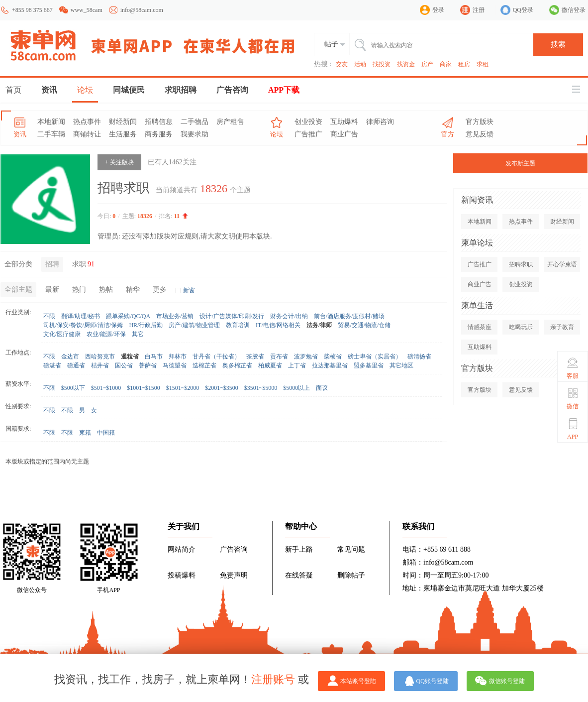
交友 (342, 64)
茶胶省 (255, 356)
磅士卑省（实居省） (375, 356)
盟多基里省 (369, 365)
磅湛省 (52, 365)
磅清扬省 (419, 356)
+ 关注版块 (119, 162)
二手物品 (195, 122)
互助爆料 (344, 122)
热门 (79, 290)
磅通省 (76, 365)
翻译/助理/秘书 (81, 316)
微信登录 (574, 10)
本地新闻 (51, 122)
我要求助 (195, 134)
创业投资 (308, 122)
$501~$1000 (106, 388)
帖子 (331, 44)
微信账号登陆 (507, 681)
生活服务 (123, 134)
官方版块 (480, 122)
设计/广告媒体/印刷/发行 (232, 316)
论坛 (85, 90)
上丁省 (297, 365)
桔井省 (100, 365)
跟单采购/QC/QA (128, 316)
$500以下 (73, 388)
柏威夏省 (270, 365)
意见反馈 (480, 134)
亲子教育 (562, 327)
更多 (160, 290)
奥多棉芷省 (237, 365)
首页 (13, 90)
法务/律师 (319, 325)
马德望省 (175, 365)
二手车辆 (51, 134)
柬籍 (85, 433)
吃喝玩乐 (521, 327)
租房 (464, 64)
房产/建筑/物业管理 (194, 325)
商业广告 (344, 134)
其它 (138, 334)
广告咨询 (232, 90)
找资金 (406, 64)
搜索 (558, 44)
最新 (52, 290)
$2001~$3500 (222, 388)
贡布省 (279, 356)
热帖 (106, 290)
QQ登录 (523, 10)
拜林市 (178, 356)
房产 (427, 64)
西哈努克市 (100, 356)
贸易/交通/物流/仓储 (364, 325)
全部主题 (18, 290)
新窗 (189, 290)
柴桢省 (333, 356)
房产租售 (230, 122)
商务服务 (159, 134)
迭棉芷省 (204, 365)
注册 (479, 10)
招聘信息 (159, 122)
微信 (573, 398)
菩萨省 (148, 365)
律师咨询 (380, 122)
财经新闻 (123, 122)
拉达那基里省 (330, 365)
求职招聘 (181, 90)
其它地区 (401, 365)
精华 (133, 290)
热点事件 (87, 122)
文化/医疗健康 (62, 334)
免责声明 (234, 575)
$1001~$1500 (144, 388)
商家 (446, 64)
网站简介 (182, 549)
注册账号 (273, 679)
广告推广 (308, 134)
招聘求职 (521, 264)
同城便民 (129, 90)
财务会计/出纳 (289, 316)
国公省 (124, 365)
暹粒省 (130, 356)
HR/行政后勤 (146, 325)
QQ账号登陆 (433, 681)
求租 (483, 64)
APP (573, 429)
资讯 (49, 90)
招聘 (52, 264)
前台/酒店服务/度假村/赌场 (349, 316)
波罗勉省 (306, 356)
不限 (49, 316)
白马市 (154, 356)
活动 (360, 64)
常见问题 (351, 549)
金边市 (70, 356)
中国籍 (106, 433)
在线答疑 (299, 575)
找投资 (382, 64)
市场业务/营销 (175, 316)
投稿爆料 (182, 575)
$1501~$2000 (183, 388)
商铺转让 (87, 134)
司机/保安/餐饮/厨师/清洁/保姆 (83, 325)
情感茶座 (480, 327)
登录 (438, 10)
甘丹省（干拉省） (216, 356)
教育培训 (238, 325)
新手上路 (299, 549)
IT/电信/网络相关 (278, 325)
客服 (573, 368)
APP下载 (284, 90)
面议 (322, 388)
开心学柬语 (562, 264)
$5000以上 (296, 388)
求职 (84, 264)
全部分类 (18, 264)
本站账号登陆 (358, 681)
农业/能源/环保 (106, 334)
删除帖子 (351, 575)
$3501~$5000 (261, 388)
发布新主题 (520, 163)
